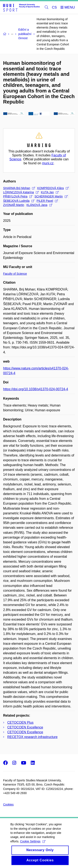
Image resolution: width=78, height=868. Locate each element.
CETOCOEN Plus (20, 723)
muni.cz (48, 163)
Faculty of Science (15, 274)
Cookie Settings (33, 847)
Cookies (8, 804)
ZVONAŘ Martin (14, 205)
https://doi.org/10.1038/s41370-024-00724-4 (36, 389)
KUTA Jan (50, 192)
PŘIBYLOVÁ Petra (18, 196)
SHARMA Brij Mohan (19, 188)
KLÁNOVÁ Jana (39, 205)
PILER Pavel (47, 201)
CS (54, 7)
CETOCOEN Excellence (25, 727)
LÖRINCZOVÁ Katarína (21, 192)
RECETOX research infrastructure (32, 737)
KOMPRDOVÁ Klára (53, 188)
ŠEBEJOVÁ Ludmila (19, 201)
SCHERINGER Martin (51, 196)
